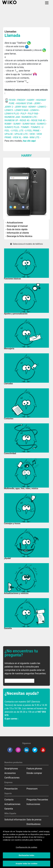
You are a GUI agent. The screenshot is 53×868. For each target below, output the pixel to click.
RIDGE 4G (25, 120)
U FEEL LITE (17, 131)
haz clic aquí (29, 141)
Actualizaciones (12, 804)
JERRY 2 (9, 107)
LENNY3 (9, 110)
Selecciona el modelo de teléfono (26, 244)
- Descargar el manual (17, 226)
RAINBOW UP (11, 120)
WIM (26, 137)
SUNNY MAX (29, 124)
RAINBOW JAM (12, 117)
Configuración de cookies (26, 849)
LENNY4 (34, 110)
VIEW (32, 134)
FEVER (12, 100)
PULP (24, 114)
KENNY (32, 107)
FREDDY (21, 100)
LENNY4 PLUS (12, 114)
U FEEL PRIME (32, 131)
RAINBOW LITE (29, 117)
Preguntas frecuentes (37, 800)
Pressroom (32, 789)
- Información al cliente (17, 233)
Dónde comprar (34, 773)
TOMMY (25, 127)
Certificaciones (12, 778)
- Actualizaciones (14, 223)
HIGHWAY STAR (24, 103)
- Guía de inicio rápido (17, 229)
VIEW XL (17, 137)
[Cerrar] (48, 833)
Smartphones (11, 769)
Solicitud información (15, 820)
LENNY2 (42, 107)
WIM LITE (34, 137)
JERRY (37, 103)
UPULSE (9, 134)
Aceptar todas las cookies (27, 865)
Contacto (9, 800)
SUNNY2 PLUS (12, 127)
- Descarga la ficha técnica (19, 236)
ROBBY (8, 124)
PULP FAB (33, 114)
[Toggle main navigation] (47, 3)
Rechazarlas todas (27, 857)
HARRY (31, 100)
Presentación (11, 789)
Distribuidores (34, 824)
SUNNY (17, 124)
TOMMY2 (35, 127)
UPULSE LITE (21, 134)
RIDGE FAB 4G (38, 120)
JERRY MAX (21, 107)
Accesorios (10, 773)
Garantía (9, 809)
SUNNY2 (41, 124)
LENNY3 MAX (22, 110)
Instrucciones (33, 804)
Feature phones (34, 769)
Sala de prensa (34, 820)
